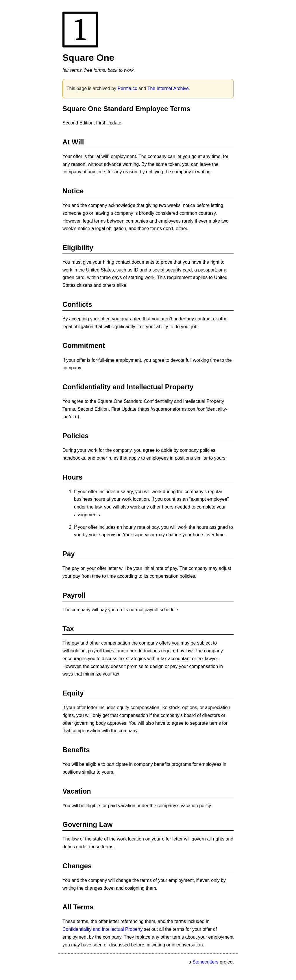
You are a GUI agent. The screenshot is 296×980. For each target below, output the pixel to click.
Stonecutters (206, 962)
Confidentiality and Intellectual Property (103, 929)
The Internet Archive (168, 88)
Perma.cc (127, 88)
